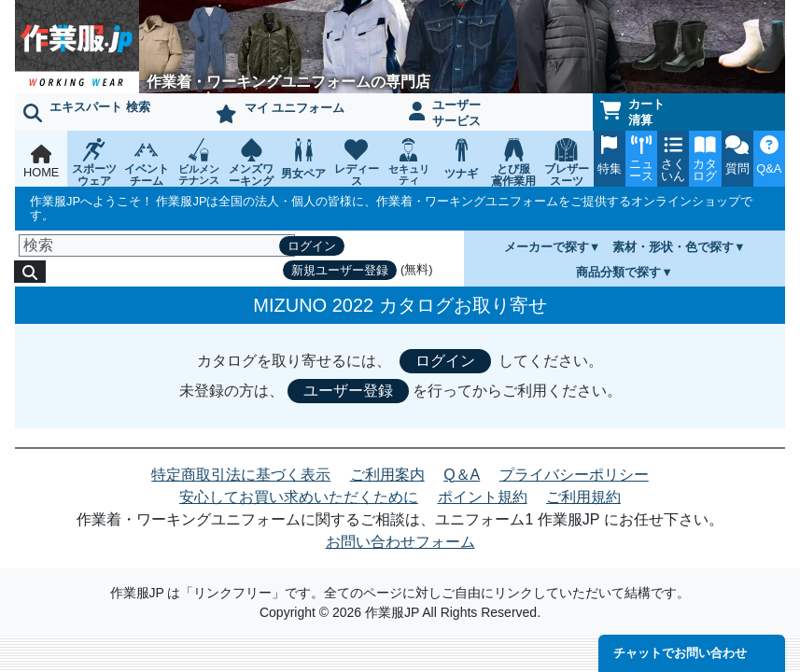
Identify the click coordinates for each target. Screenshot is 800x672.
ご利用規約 (583, 497)
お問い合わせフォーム (400, 542)
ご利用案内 (387, 475)
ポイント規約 (483, 497)
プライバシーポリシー (574, 475)
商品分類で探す (618, 272)
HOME (41, 162)
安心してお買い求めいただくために (299, 497)
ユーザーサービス (445, 113)
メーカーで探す (547, 247)
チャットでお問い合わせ (680, 653)
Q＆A (462, 475)
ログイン (312, 246)
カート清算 (633, 112)
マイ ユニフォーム (280, 112)
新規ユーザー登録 (340, 270)
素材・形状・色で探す (673, 247)
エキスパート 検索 (87, 111)
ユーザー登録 (348, 391)
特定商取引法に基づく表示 (241, 475)
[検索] (157, 245)
